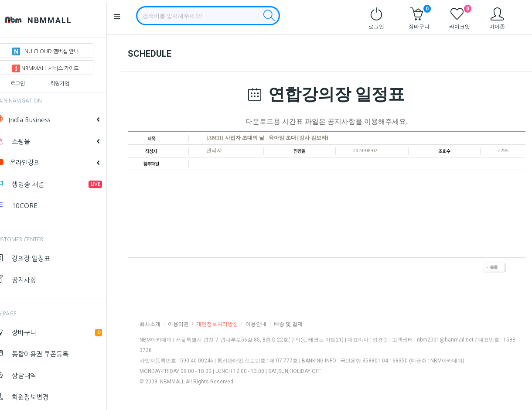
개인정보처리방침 (217, 324)
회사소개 (150, 324)
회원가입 (73, 81)
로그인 (31, 81)
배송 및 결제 (288, 324)
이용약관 (178, 324)
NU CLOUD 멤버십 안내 (58, 48)
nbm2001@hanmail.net (445, 340)
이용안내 (256, 324)
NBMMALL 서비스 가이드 (58, 65)
